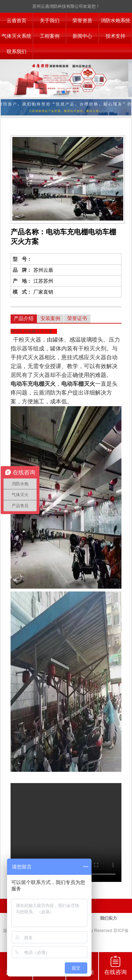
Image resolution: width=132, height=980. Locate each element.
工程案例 (50, 36)
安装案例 (50, 318)
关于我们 (50, 20)
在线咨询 (115, 966)
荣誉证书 (77, 318)
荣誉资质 (82, 20)
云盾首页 (17, 20)
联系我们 (17, 52)
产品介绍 (24, 318)
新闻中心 (82, 36)
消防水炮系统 (115, 20)
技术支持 (115, 36)
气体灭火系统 (17, 36)
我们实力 (108, 918)
